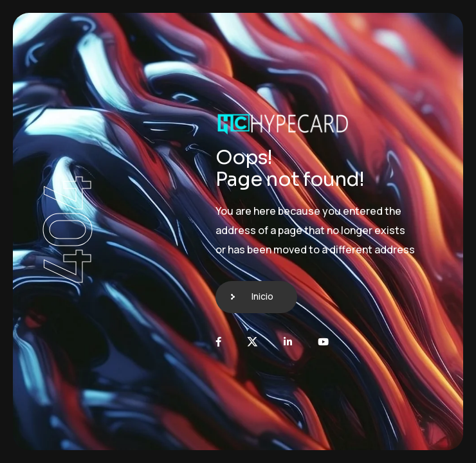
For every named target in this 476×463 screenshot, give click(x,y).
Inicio (262, 296)
